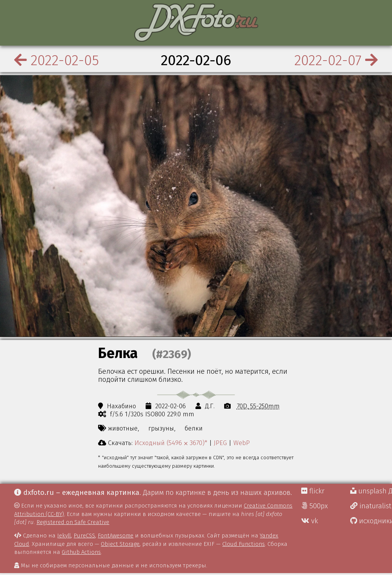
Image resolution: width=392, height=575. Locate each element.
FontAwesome (116, 536)
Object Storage (120, 544)
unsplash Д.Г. (371, 491)
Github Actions (81, 552)
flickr (313, 491)
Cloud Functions (244, 544)
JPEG (220, 443)
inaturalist (371, 506)
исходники (371, 521)
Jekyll (64, 536)
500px (315, 506)
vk (310, 521)
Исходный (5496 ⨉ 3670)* (171, 443)
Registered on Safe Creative (73, 522)
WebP (242, 443)
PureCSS (84, 536)
